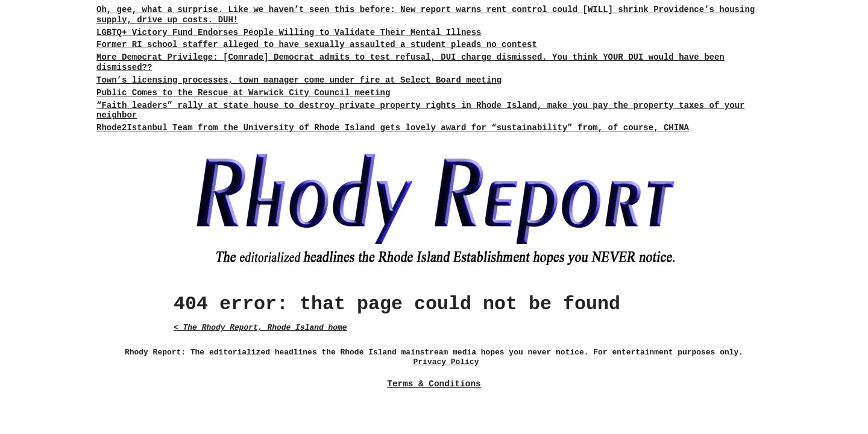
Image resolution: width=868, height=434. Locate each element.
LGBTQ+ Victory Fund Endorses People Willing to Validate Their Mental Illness (289, 33)
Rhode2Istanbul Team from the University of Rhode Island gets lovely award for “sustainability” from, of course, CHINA (393, 128)
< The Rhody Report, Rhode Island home (260, 328)
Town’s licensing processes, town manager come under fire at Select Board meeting (299, 80)
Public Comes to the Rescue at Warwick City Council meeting (243, 93)
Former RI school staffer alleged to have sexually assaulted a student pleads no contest (317, 45)
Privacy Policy (446, 362)
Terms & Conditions (434, 384)
